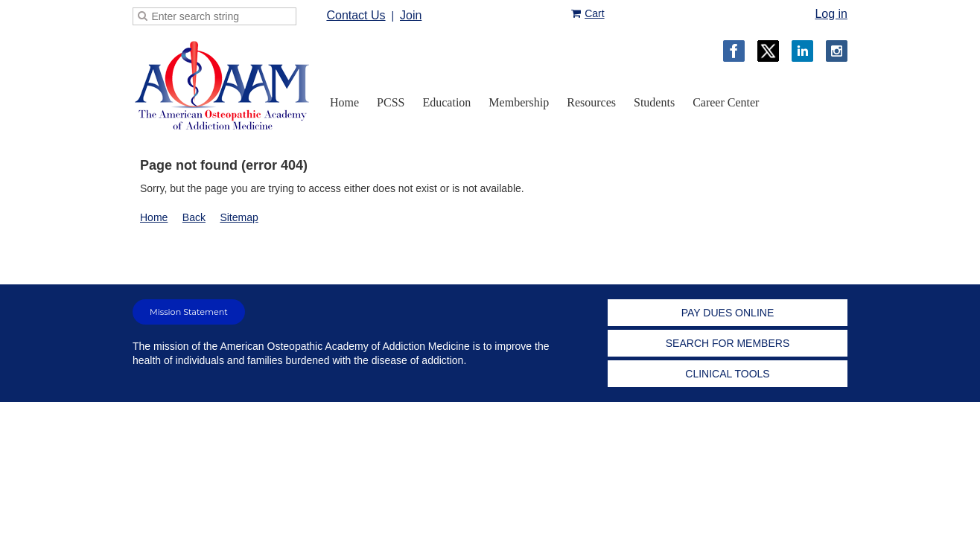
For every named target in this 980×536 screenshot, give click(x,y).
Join (411, 15)
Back (194, 217)
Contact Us (356, 15)
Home (154, 217)
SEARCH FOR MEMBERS (728, 343)
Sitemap (239, 217)
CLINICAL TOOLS (727, 374)
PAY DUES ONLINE (728, 313)
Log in (831, 14)
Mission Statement (189, 312)
